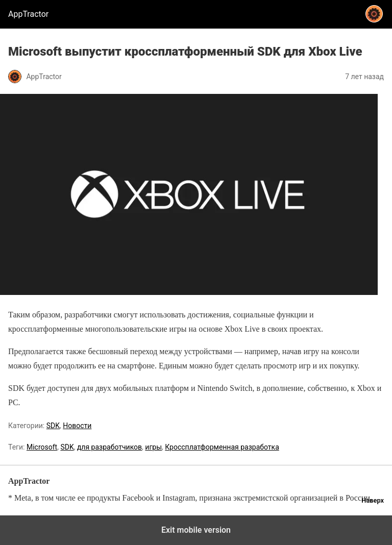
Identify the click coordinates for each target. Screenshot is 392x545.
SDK (53, 426)
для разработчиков (109, 447)
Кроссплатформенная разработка (222, 447)
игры (153, 447)
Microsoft (42, 447)
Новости (77, 426)
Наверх (373, 500)
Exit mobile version (196, 530)
